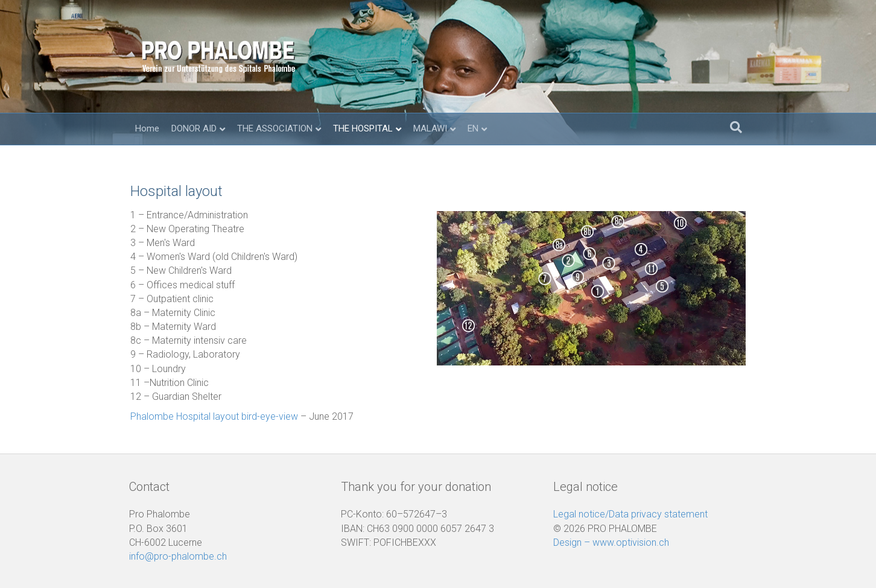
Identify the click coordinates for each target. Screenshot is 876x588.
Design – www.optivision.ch (611, 542)
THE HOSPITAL (363, 128)
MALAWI (430, 128)
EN (473, 128)
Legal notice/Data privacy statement (630, 514)
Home (147, 128)
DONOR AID (194, 128)
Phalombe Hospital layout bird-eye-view (214, 416)
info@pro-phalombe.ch (178, 556)
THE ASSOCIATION (275, 128)
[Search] (736, 127)
